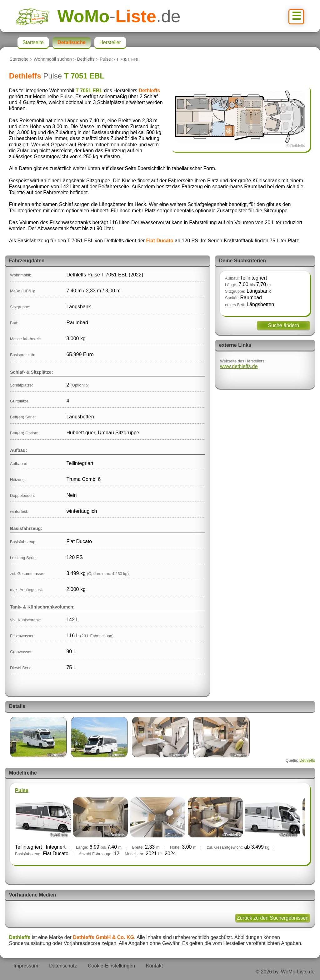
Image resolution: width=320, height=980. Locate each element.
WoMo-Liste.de (298, 972)
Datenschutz (63, 966)
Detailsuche (72, 42)
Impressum (26, 966)
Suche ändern (283, 325)
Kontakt (154, 966)
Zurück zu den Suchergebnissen (273, 918)
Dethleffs (86, 59)
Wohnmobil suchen (53, 59)
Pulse (105, 59)
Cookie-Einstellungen (111, 966)
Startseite (19, 59)
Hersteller (110, 42)
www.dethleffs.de (239, 366)
